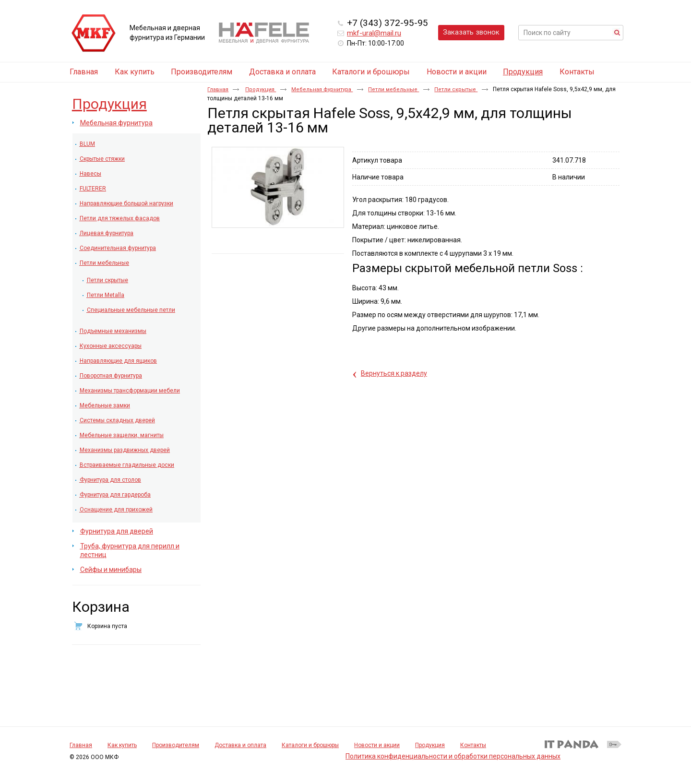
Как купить (122, 745)
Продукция (523, 72)
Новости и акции (377, 745)
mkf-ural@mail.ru (374, 33)
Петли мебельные (393, 89)
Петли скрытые (456, 89)
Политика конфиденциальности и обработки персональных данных (453, 756)
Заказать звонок (471, 32)
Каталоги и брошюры (310, 745)
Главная (218, 89)
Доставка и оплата (240, 745)
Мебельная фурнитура (322, 89)
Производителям (176, 745)
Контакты (473, 745)
